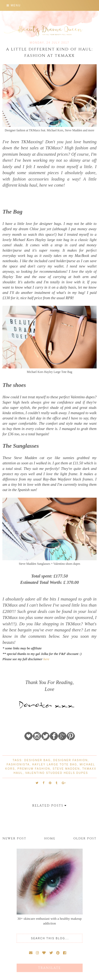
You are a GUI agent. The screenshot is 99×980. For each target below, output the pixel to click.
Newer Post (14, 838)
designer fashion (71, 760)
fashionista (18, 764)
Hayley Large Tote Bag (55, 764)
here (46, 659)
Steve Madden (66, 769)
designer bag (37, 760)
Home (50, 838)
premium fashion (34, 769)
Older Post (85, 838)
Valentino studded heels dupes (57, 773)
